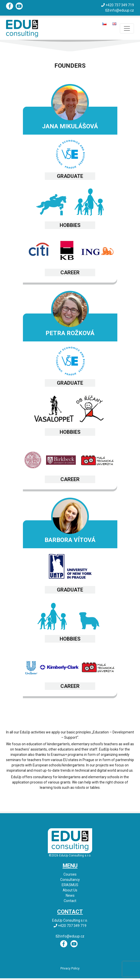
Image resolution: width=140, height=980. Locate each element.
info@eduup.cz (122, 10)
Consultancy (70, 880)
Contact (70, 901)
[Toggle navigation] (127, 28)
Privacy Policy (70, 968)
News (70, 895)
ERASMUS (70, 885)
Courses (70, 874)
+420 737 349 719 (120, 5)
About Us (70, 890)
